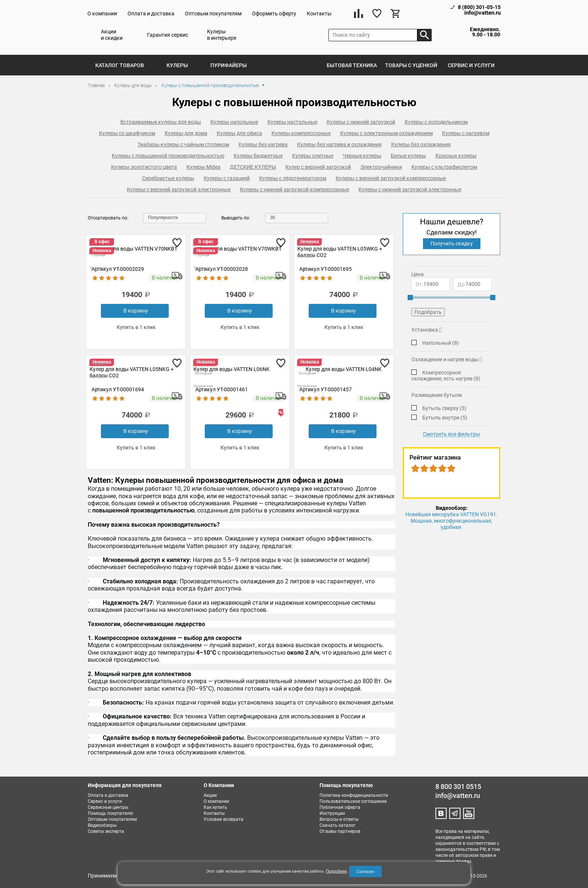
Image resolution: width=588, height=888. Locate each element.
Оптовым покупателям (213, 14)
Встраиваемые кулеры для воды (161, 122)
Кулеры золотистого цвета (144, 167)
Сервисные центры (108, 807)
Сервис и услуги (471, 65)
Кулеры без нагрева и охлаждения (339, 144)
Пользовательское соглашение (353, 801)
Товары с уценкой (411, 65)
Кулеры (177, 65)
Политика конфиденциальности (354, 795)
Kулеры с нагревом (466, 133)
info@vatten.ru (482, 13)
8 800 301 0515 (458, 787)
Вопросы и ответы (339, 819)
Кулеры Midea (203, 167)
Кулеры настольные (292, 122)
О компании (102, 14)
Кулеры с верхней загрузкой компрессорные (391, 178)
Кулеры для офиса (239, 133)
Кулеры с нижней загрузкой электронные (410, 189)
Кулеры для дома (186, 133)
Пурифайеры (229, 65)
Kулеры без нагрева (263, 144)
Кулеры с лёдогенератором (293, 178)
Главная (97, 86)
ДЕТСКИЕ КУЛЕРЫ (253, 167)
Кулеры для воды (134, 86)
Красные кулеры (456, 156)
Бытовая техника (352, 65)
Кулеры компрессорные (301, 133)
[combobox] (175, 218)
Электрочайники (381, 167)
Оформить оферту (274, 14)
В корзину (136, 311)
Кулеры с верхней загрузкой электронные (179, 189)
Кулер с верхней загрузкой (318, 167)
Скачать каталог (337, 825)
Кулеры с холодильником (436, 122)
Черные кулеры (362, 156)
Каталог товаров (120, 65)
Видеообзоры (102, 825)
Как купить (215, 807)
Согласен (365, 871)
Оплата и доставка (151, 14)
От (419, 284)
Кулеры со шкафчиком (127, 133)
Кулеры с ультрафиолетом (444, 167)
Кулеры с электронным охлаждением (386, 133)
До (461, 284)
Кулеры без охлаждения (421, 144)
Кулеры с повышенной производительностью (168, 156)
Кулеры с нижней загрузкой (361, 122)
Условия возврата (223, 819)
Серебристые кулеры (168, 178)
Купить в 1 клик (136, 327)
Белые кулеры (408, 156)
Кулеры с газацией (227, 178)
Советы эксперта (106, 831)
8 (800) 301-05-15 (479, 7)
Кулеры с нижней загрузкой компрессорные (295, 189)
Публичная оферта (340, 807)
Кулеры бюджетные (258, 156)
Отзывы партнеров (340, 831)
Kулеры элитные (313, 156)
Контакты (319, 14)
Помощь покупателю (110, 813)
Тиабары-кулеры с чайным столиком (183, 144)
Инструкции (332, 813)
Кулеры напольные (234, 122)
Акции (210, 795)
